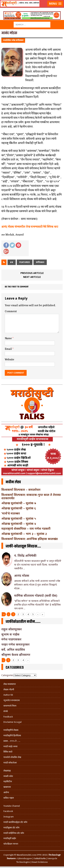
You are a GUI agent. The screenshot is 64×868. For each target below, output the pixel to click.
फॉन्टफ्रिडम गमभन (11, 844)
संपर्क (6, 711)
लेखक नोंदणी (9, 690)
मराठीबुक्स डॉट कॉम (11, 828)
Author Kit (8, 695)
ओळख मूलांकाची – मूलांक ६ (19, 508)
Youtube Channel (12, 806)
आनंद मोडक (22, 575)
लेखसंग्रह (7, 771)
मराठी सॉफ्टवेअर (10, 763)
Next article (32, 277)
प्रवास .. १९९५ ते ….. (12, 741)
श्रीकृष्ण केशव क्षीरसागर (16, 655)
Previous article (32, 273)
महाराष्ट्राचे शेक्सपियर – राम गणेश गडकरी (26, 528)
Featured (25, 262)
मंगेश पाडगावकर (11, 639)
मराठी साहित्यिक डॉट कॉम (14, 833)
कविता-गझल (9, 798)
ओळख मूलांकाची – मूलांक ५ (19, 518)
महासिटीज (8, 781)
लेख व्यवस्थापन (10, 684)
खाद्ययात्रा (7, 787)
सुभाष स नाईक (10, 634)
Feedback (8, 717)
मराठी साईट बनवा (10, 746)
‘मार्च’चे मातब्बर (11, 513)
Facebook (8, 811)
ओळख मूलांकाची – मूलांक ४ (19, 524)
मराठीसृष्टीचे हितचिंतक (12, 735)
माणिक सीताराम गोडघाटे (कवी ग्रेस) (36, 595)
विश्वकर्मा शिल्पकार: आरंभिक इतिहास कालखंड (30, 539)
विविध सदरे (8, 752)
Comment (11, 311)
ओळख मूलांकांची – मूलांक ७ (19, 503)
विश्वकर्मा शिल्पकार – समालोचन (21, 490)
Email (9, 349)
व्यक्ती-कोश (8, 776)
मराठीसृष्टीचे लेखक (11, 730)
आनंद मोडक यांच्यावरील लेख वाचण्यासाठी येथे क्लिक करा (30, 227)
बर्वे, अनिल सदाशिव (13, 649)
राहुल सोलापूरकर (12, 629)
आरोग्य (6, 792)
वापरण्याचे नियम (10, 706)
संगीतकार (40, 262)
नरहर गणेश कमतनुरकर (15, 644)
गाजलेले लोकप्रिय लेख (12, 757)
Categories (7, 675)
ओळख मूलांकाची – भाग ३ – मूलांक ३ (24, 534)
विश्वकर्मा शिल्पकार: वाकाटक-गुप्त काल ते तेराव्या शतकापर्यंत (31, 496)
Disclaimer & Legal (12, 722)
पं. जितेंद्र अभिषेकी (25, 555)
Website (9, 360)
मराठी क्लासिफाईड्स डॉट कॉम (15, 822)
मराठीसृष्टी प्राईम (10, 838)
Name (9, 338)
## (12, 262)
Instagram (9, 817)
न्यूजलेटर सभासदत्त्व (12, 700)
